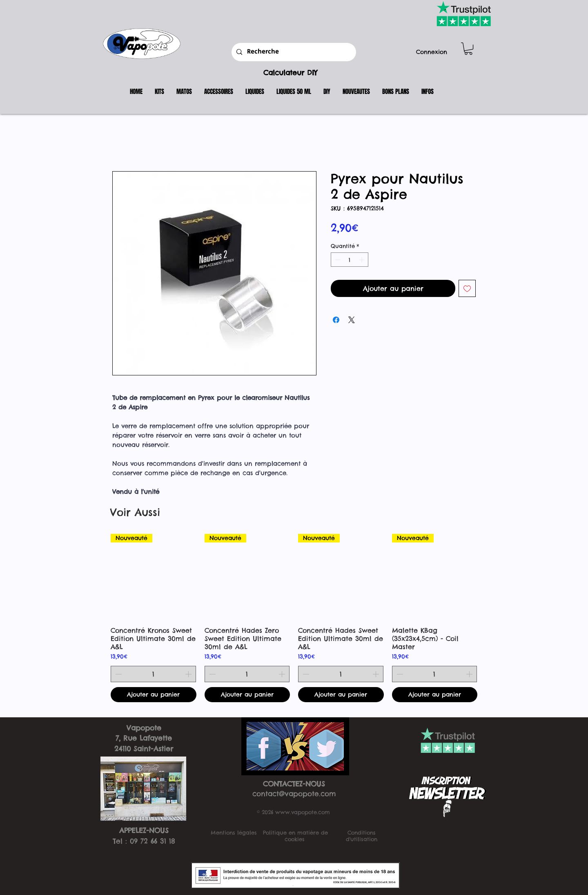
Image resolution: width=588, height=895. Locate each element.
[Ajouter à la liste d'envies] (467, 288)
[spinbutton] (350, 260)
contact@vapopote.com (294, 794)
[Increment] (363, 260)
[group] (294, 618)
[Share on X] (352, 320)
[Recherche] (293, 52)
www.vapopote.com (303, 812)
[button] (468, 49)
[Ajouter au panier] (154, 695)
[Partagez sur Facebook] (336, 320)
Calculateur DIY (290, 73)
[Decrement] (337, 260)
